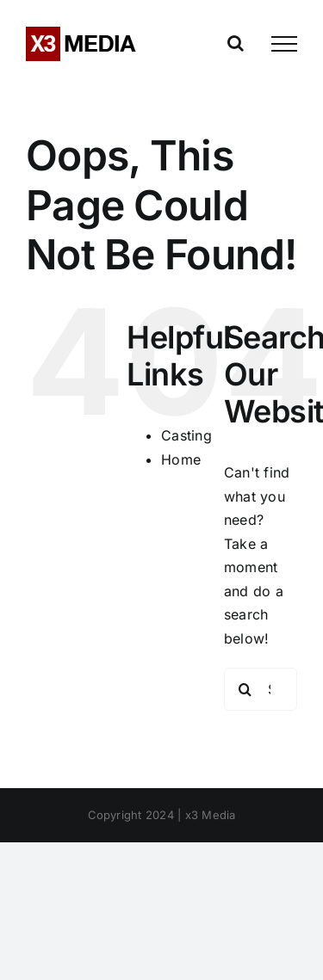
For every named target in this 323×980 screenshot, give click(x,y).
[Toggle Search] (236, 43)
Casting (186, 435)
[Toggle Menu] (284, 44)
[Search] (245, 689)
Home (181, 459)
